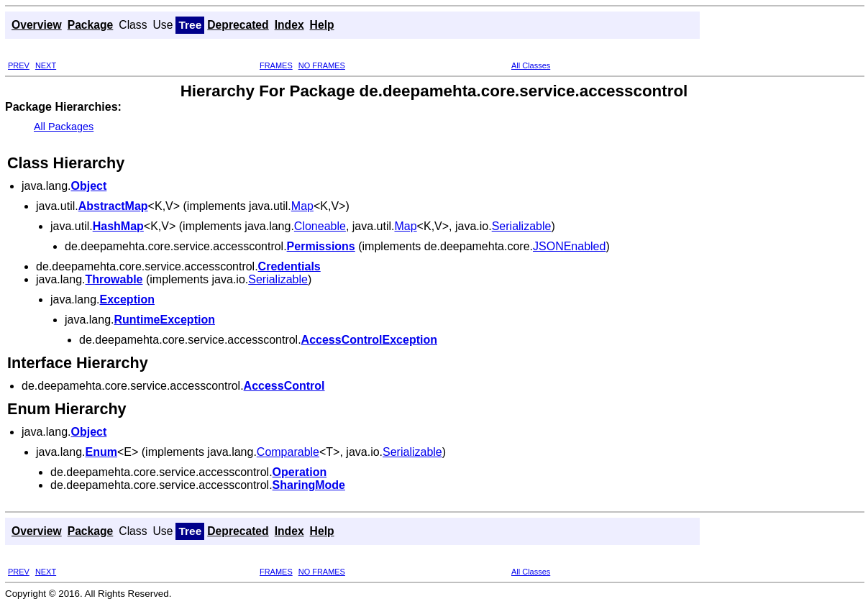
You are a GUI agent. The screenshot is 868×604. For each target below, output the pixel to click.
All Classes (531, 65)
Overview (37, 25)
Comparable (288, 452)
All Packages (64, 127)
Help (322, 25)
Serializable (522, 226)
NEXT (46, 65)
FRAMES (276, 65)
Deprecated (238, 25)
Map (302, 206)
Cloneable (320, 226)
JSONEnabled (569, 246)
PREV (19, 65)
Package (91, 25)
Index (289, 25)
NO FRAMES (322, 65)
